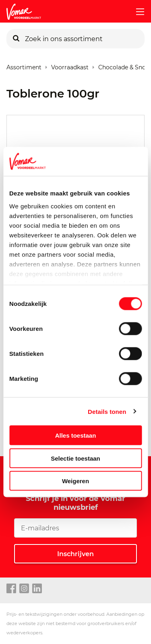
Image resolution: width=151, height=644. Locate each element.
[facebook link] (11, 589)
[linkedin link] (37, 589)
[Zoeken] (16, 39)
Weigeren (75, 481)
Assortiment (24, 65)
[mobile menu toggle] (137, 12)
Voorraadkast (70, 65)
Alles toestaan (76, 435)
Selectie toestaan (75, 458)
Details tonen (107, 411)
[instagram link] (24, 589)
